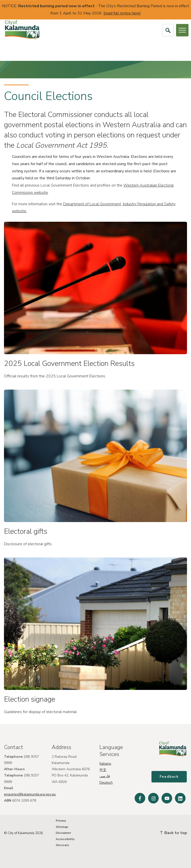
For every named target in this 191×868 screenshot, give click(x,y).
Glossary (62, 845)
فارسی (105, 776)
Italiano (105, 764)
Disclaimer (63, 833)
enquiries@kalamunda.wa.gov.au (30, 794)
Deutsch (106, 783)
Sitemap (62, 827)
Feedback (169, 777)
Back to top (174, 833)
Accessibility (65, 839)
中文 (103, 770)
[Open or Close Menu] (182, 30)
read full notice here (122, 13)
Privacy (61, 821)
